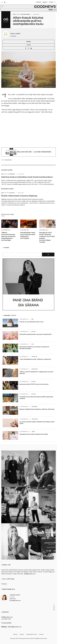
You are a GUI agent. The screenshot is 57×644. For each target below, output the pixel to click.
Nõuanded (34, 407)
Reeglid (22, 634)
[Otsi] (48, 255)
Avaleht (15, 634)
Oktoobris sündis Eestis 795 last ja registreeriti (35, 334)
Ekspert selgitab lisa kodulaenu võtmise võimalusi (37, 409)
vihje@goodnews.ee (30, 574)
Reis (33, 319)
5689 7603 (13, 599)
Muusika (28, 14)
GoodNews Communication (41, 638)
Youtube (51, 2)
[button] (1, 4)
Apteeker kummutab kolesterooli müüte (34, 434)
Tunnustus (34, 357)
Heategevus (35, 369)
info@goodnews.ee (7, 617)
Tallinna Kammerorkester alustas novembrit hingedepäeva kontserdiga (8, 236)
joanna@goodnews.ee (15, 600)
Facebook (38, 2)
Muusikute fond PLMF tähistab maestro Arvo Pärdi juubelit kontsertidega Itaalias (47, 237)
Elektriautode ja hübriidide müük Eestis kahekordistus (27, 177)
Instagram (45, 2)
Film (33, 344)
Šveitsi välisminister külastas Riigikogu (19, 196)
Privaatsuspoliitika (6, 623)
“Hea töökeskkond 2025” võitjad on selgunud (35, 359)
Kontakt (41, 634)
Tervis (33, 432)
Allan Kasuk (8, 160)
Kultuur (23, 14)
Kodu (14, 14)
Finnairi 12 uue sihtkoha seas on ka (31, 322)
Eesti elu (19, 14)
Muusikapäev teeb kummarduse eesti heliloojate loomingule (28, 235)
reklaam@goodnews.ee (14, 627)
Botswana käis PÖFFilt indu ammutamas (34, 384)
